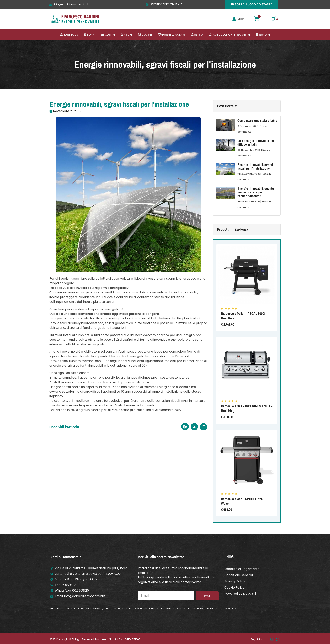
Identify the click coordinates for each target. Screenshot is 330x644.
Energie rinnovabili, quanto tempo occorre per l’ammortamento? (256, 192)
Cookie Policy (234, 587)
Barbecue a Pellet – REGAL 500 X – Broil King (244, 316)
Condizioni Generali (239, 575)
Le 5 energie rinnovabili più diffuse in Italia (256, 143)
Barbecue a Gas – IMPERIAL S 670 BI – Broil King (247, 409)
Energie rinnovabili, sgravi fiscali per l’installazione (255, 167)
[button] (69, 35)
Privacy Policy (235, 581)
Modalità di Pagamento (242, 569)
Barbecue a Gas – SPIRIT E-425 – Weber (243, 501)
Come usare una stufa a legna (257, 121)
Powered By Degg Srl (240, 594)
